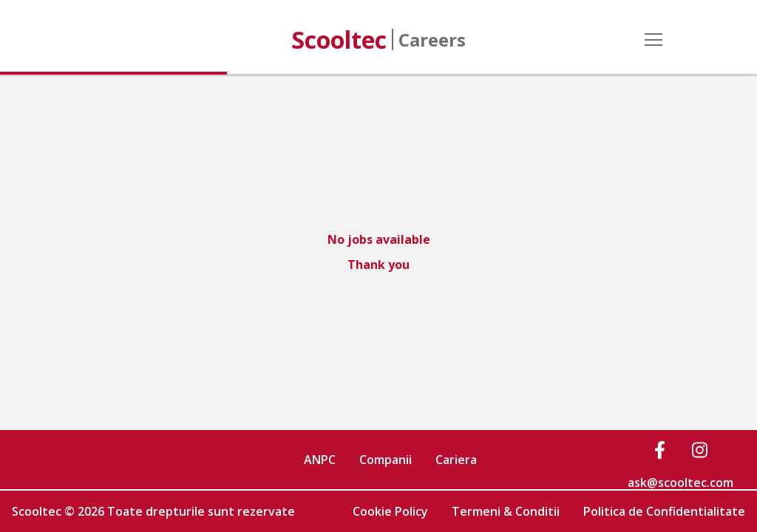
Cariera (456, 460)
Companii (386, 460)
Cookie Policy (390, 511)
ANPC (320, 460)
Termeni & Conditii (506, 511)
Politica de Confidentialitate (664, 511)
